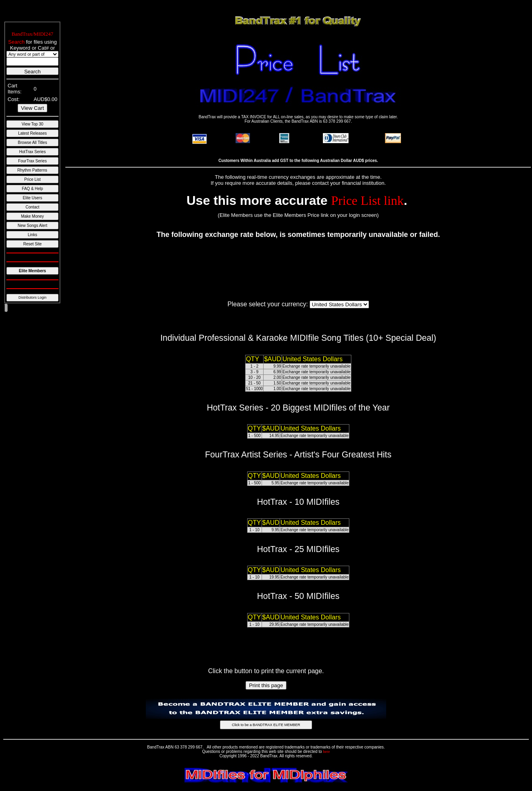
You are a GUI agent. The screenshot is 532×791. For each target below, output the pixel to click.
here (326, 752)
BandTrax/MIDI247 (32, 34)
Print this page (266, 685)
